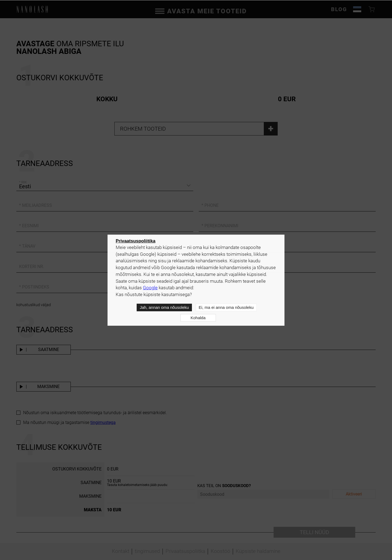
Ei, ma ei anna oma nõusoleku (226, 307)
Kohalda (198, 318)
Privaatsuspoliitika (136, 241)
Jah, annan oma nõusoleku (164, 307)
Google (150, 288)
